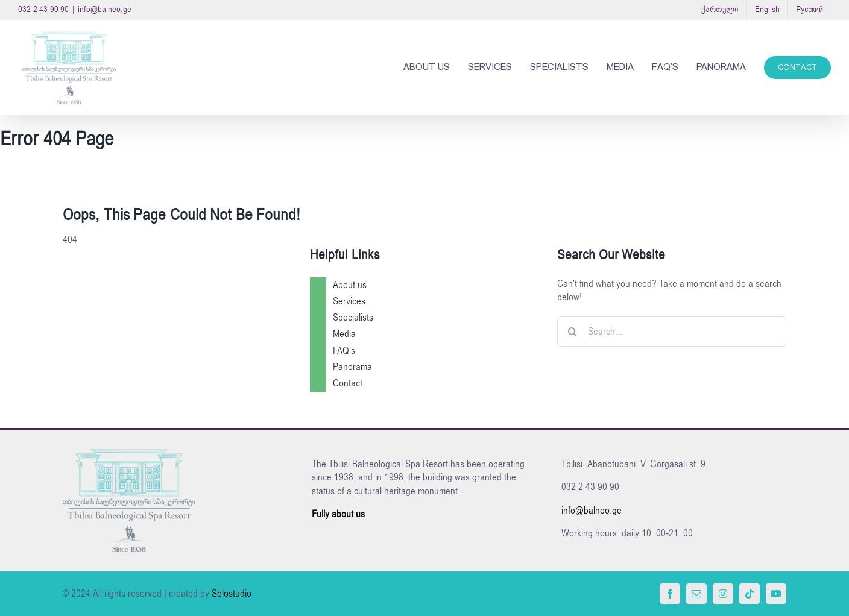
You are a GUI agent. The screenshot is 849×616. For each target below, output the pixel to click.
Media (344, 334)
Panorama (352, 367)
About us (350, 285)
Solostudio (232, 594)
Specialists (353, 318)
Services (349, 301)
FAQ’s (344, 351)
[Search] (572, 332)
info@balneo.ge (105, 9)
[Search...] (672, 332)
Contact (348, 383)
